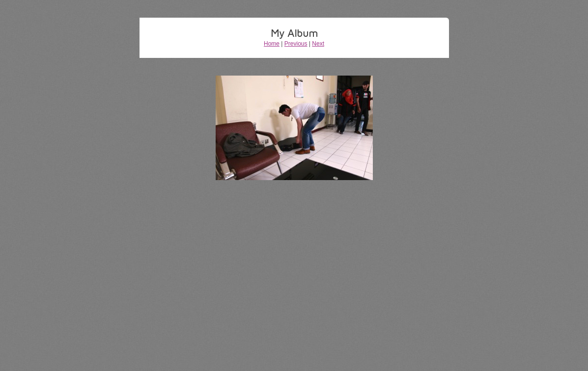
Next (318, 44)
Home (272, 44)
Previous (296, 44)
